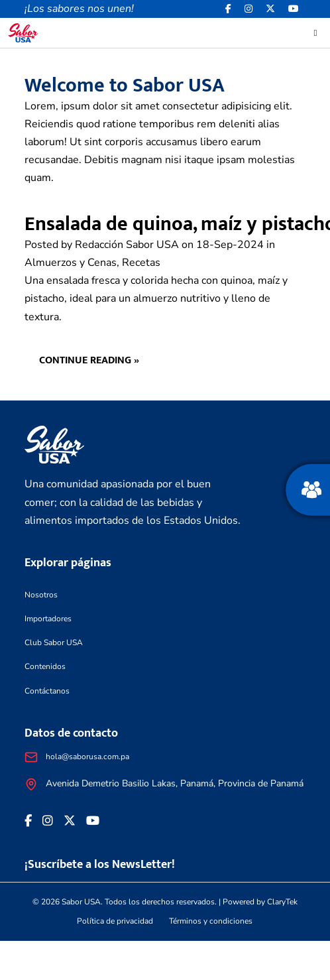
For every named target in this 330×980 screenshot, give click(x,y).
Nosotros (41, 595)
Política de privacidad (115, 921)
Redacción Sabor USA (127, 245)
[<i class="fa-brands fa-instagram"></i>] (248, 9)
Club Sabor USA (54, 643)
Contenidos (45, 666)
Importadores (48, 619)
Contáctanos (47, 691)
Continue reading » (89, 360)
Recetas (141, 263)
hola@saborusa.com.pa (87, 757)
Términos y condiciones (211, 921)
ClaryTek (282, 902)
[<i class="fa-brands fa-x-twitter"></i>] (270, 9)
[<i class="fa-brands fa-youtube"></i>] (294, 9)
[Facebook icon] (228, 9)
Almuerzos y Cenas (71, 263)
